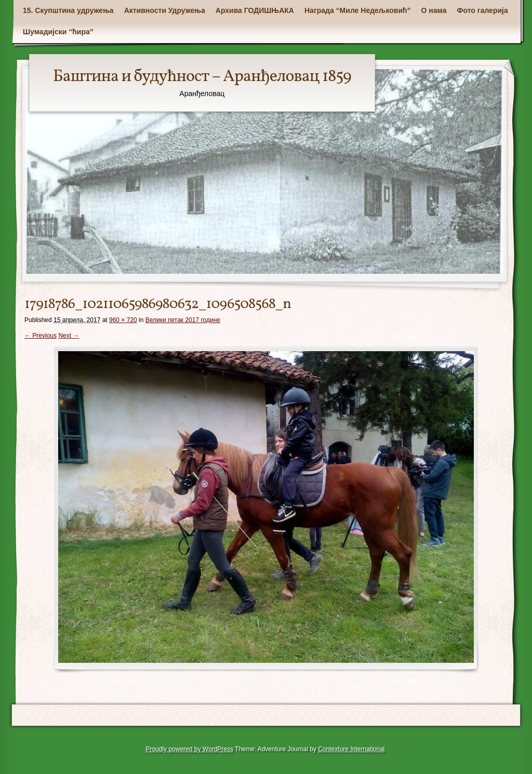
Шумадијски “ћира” (58, 32)
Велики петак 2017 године (183, 320)
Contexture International (351, 749)
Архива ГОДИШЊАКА (255, 10)
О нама (434, 10)
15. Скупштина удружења (68, 10)
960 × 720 (123, 320)
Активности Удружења (165, 10)
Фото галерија (483, 10)
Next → (69, 336)
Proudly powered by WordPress (189, 749)
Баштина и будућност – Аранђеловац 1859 (202, 77)
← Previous (41, 336)
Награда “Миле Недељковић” (358, 10)
